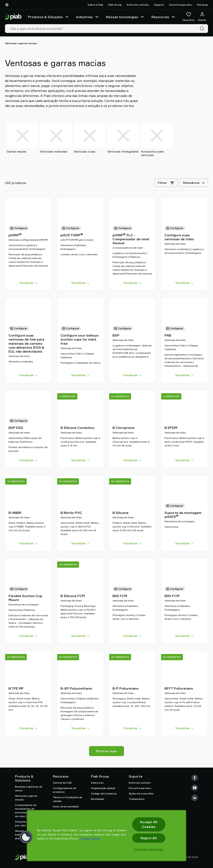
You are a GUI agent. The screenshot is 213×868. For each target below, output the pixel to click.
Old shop (202, 5)
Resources (164, 17)
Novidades (98, 799)
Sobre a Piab (95, 5)
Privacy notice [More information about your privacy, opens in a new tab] (90, 838)
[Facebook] (195, 778)
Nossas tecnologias (125, 17)
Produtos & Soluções (49, 17)
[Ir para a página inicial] (13, 17)
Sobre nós (97, 783)
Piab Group (115, 5)
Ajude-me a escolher (141, 793)
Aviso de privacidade (66, 806)
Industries (88, 17)
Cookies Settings (149, 849)
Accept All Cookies (149, 824)
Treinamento (137, 799)
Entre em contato (138, 5)
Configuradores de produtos (64, 790)
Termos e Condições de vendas (67, 799)
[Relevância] (194, 184)
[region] (106, 836)
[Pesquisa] (203, 29)
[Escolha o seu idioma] (8, 5)
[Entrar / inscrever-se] (202, 17)
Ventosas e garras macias (26, 798)
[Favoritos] (189, 17)
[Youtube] (195, 788)
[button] (26, 837)
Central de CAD (62, 783)
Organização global (103, 788)
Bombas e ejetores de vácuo (29, 788)
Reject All (149, 838)
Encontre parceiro (181, 5)
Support (159, 5)
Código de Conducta (104, 793)
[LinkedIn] (195, 798)
